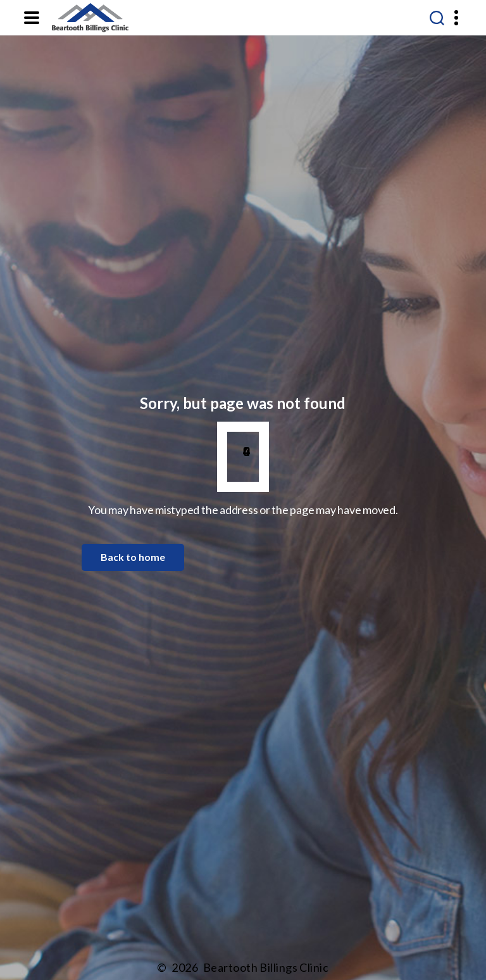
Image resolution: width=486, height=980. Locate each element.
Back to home (133, 557)
